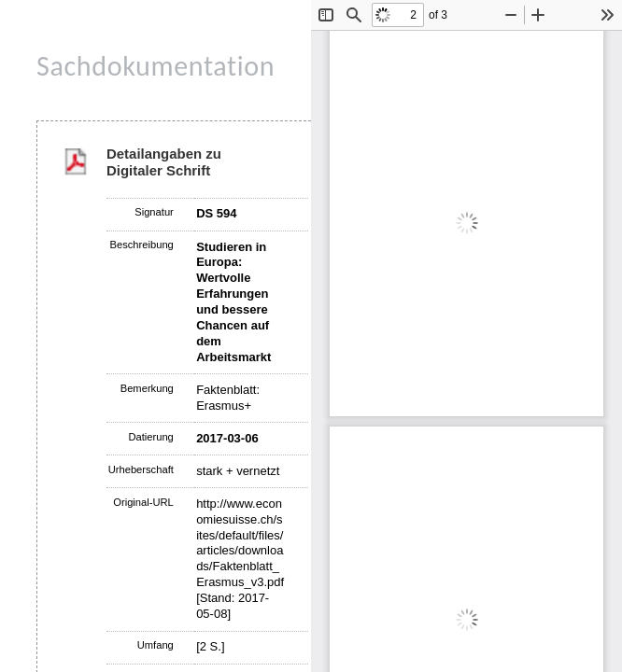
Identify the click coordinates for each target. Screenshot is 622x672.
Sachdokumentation (155, 66)
